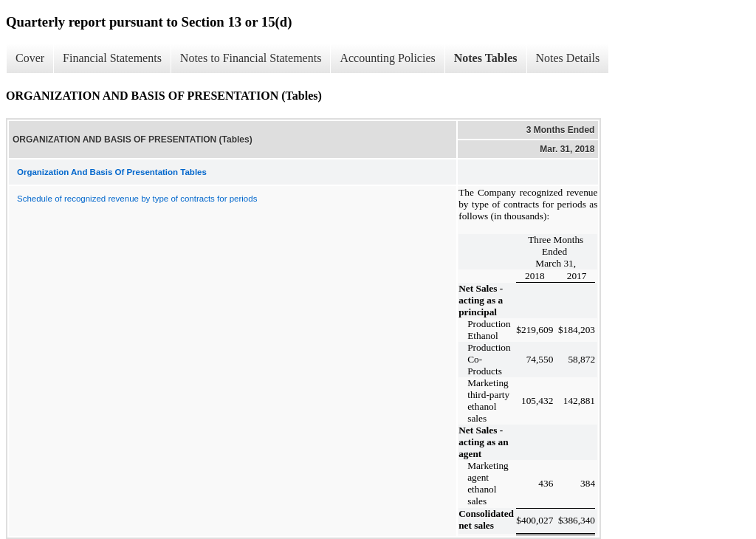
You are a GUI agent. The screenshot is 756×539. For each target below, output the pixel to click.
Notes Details (568, 58)
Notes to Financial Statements (251, 58)
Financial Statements (112, 58)
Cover (30, 58)
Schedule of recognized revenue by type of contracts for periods (137, 199)
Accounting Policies (387, 58)
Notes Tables (486, 58)
